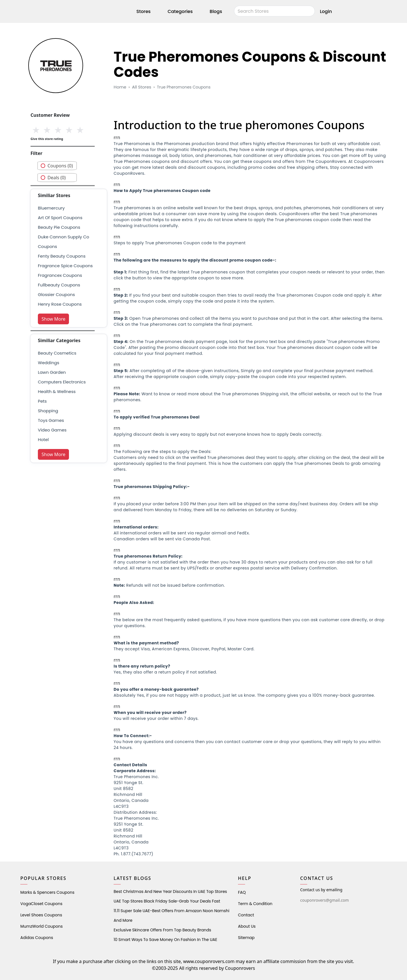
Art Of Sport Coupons (60, 218)
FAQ (242, 892)
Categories (180, 12)
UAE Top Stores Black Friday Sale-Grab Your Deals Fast (167, 901)
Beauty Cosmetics (57, 353)
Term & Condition (255, 904)
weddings (48, 363)
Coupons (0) (60, 166)
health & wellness (57, 391)
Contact (246, 915)
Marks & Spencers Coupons (47, 892)
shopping (48, 411)
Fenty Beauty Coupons (62, 256)
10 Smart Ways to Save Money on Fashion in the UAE (165, 940)
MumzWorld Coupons (42, 926)
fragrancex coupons (60, 275)
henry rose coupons (60, 304)
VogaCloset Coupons (41, 904)
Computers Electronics (62, 382)
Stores (144, 12)
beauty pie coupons (59, 227)
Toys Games (51, 420)
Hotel (43, 440)
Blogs (216, 12)
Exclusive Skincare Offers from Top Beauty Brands (162, 930)
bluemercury (51, 208)
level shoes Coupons (41, 915)
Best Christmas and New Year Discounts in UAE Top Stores (170, 892)
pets (42, 401)
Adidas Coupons (37, 938)
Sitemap (246, 938)
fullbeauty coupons (59, 285)
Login (326, 12)
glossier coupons (56, 294)
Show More (53, 319)
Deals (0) (57, 178)
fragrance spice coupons (65, 266)
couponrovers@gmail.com (324, 900)
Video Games (52, 430)
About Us (247, 926)
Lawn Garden (52, 372)
